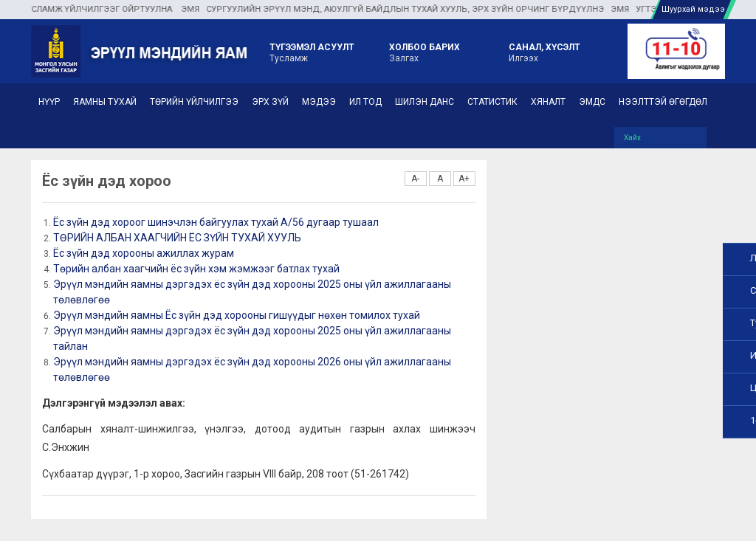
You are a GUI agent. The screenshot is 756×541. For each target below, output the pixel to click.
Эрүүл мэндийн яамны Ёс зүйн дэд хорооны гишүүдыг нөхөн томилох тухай (237, 315)
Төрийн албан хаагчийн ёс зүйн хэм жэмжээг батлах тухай (196, 269)
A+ (464, 179)
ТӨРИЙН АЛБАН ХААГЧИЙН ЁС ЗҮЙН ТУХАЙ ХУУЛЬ (177, 238)
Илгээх (544, 52)
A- (415, 179)
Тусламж (312, 52)
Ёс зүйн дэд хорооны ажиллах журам (144, 253)
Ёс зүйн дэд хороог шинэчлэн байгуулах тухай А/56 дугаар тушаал (216, 222)
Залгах (425, 52)
